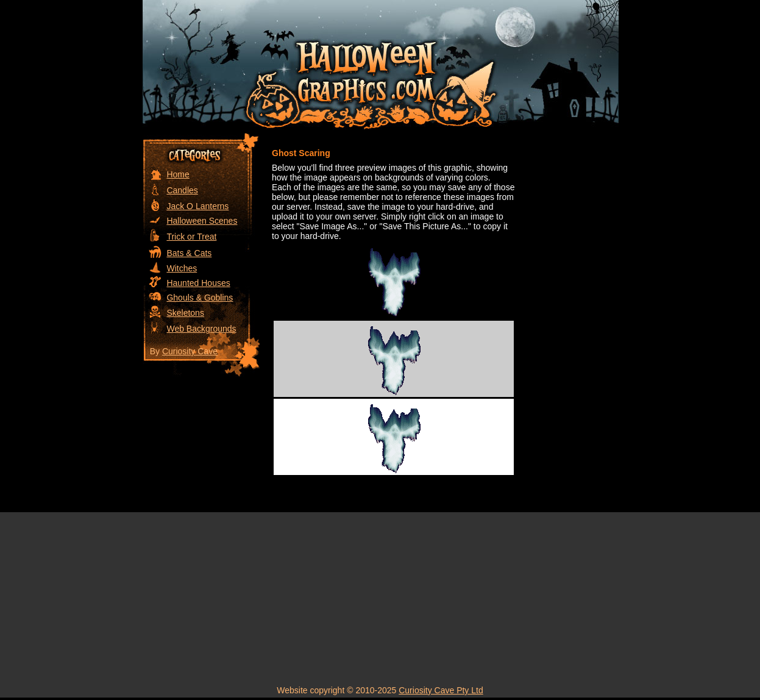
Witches (182, 268)
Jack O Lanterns (197, 206)
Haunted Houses (198, 283)
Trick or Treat (191, 237)
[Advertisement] (569, 315)
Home (178, 174)
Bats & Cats (189, 253)
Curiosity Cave (190, 351)
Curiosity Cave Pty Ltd (441, 690)
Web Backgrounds (201, 329)
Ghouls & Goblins (200, 298)
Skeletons (185, 313)
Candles (182, 190)
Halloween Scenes (202, 221)
